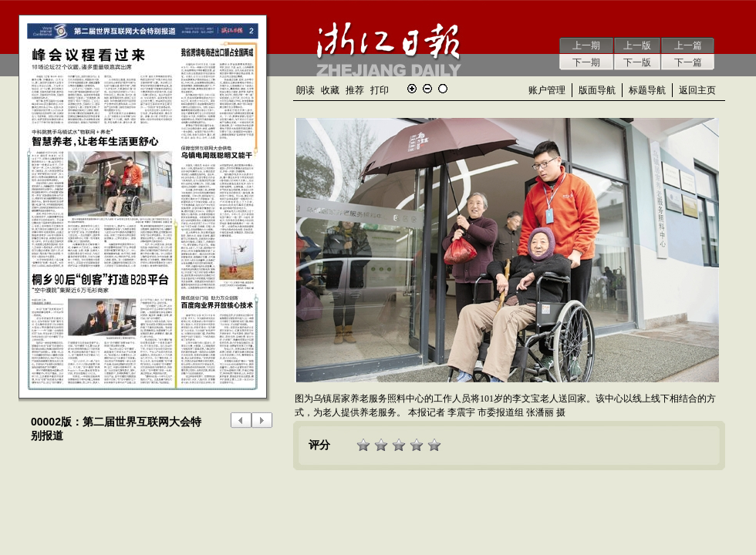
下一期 (586, 62)
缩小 (427, 89)
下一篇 (688, 62)
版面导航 (597, 90)
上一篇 (688, 45)
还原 (443, 89)
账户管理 (547, 90)
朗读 (305, 90)
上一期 (586, 45)
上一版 (637, 45)
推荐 (355, 90)
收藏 (330, 90)
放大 (412, 89)
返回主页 (697, 90)
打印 (380, 90)
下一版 (637, 62)
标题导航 (647, 90)
